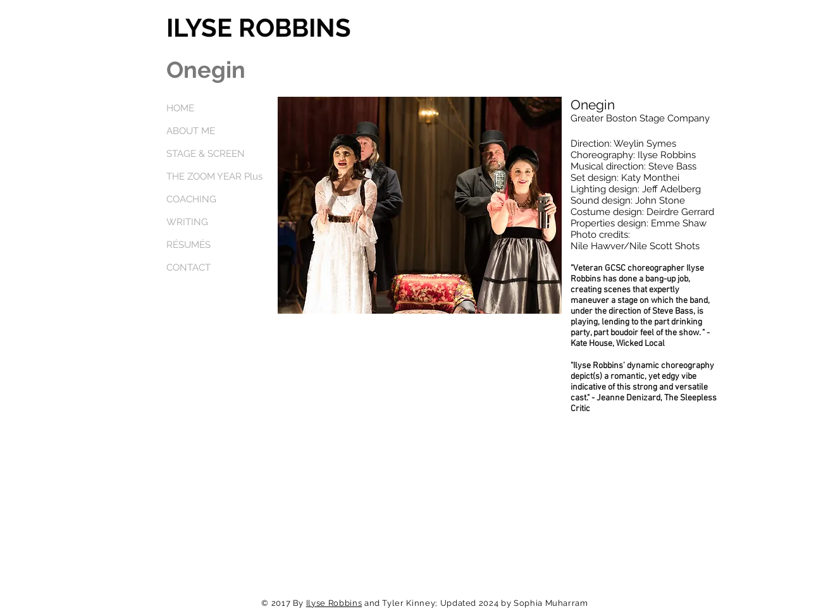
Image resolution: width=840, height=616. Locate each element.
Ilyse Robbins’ (599, 366)
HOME (180, 108)
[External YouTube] (420, 417)
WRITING (187, 222)
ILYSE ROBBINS (259, 28)
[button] (420, 205)
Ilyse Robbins (334, 603)
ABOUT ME (191, 131)
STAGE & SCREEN (206, 154)
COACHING (191, 199)
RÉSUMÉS (188, 245)
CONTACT (188, 268)
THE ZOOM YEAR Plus (214, 176)
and (372, 603)
